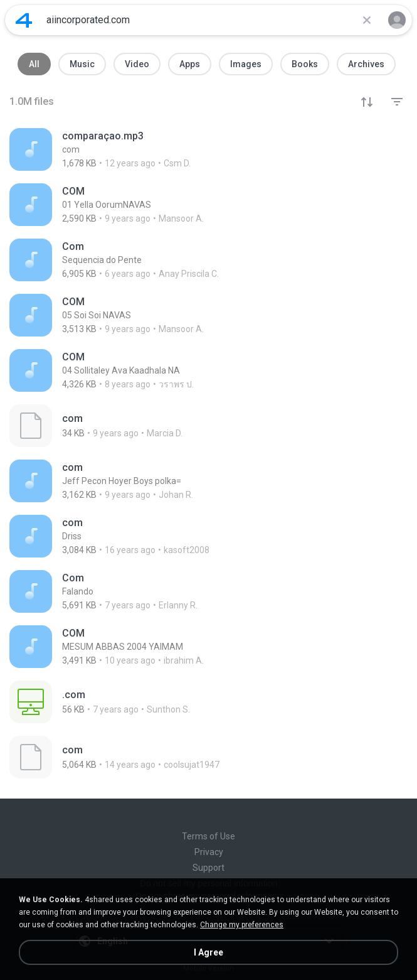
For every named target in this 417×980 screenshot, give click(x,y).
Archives (366, 64)
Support (208, 868)
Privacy (209, 852)
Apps (190, 64)
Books (305, 64)
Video (137, 64)
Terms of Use (208, 836)
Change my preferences (242, 925)
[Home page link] (24, 20)
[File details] (208, 149)
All (34, 64)
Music (82, 64)
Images (246, 64)
